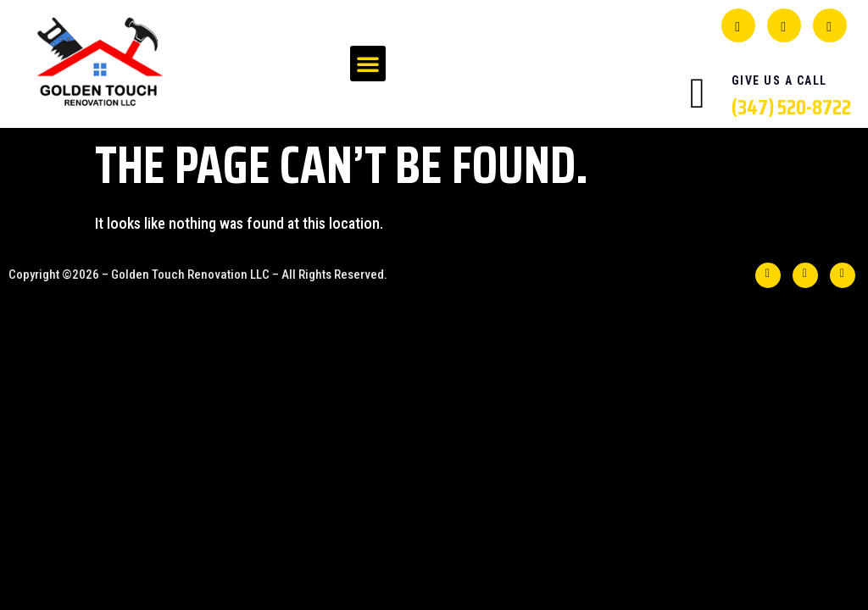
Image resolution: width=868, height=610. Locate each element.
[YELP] (784, 25)
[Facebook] (738, 25)
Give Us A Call (779, 80)
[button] (368, 64)
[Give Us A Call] (698, 93)
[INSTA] (830, 25)
